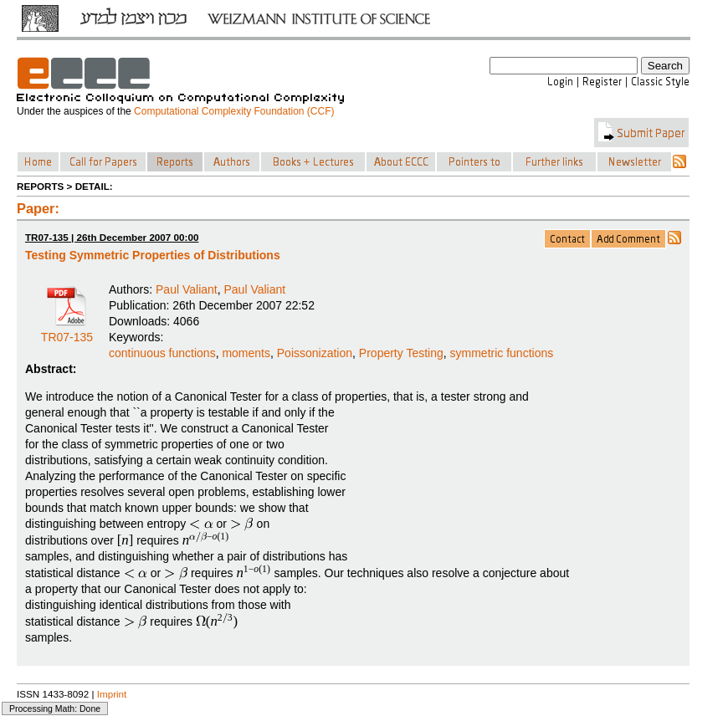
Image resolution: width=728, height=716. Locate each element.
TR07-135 (67, 331)
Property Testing (401, 353)
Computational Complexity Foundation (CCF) (234, 111)
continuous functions (162, 353)
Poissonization (315, 353)
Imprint (112, 694)
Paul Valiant (187, 289)
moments (246, 353)
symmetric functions (502, 353)
